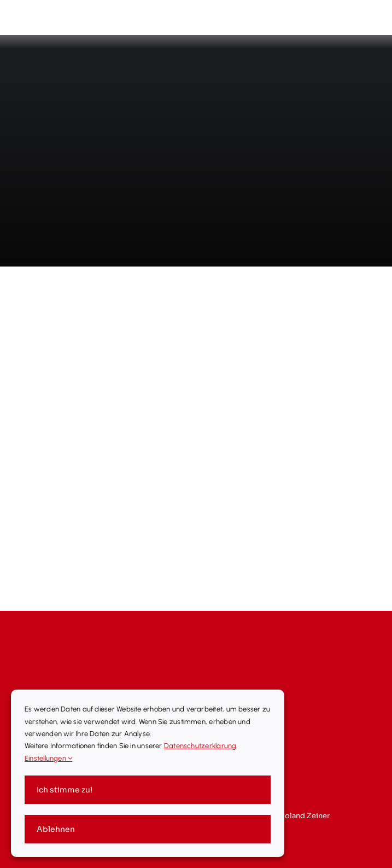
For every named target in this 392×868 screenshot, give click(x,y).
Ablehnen (56, 829)
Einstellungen (48, 758)
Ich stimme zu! (65, 790)
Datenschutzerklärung (200, 746)
